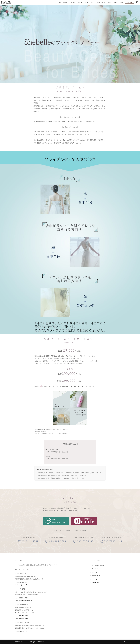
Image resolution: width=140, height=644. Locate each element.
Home (59, 2)
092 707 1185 (23, 616)
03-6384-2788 (58, 541)
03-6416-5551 (30, 541)
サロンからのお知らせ (98, 565)
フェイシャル (96, 569)
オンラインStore (78, 2)
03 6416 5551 (23, 582)
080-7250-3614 (113, 541)
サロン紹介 (99, 2)
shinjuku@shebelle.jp (25, 600)
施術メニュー (67, 2)
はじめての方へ (89, 2)
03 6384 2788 (23, 598)
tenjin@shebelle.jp (24, 618)
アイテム (94, 579)
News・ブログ (118, 2)
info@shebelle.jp (24, 585)
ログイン (129, 2)
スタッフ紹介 (108, 2)
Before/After (95, 582)
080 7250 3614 (24, 631)
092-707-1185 (85, 541)
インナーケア (96, 576)
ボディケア (95, 572)
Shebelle (24, 642)
